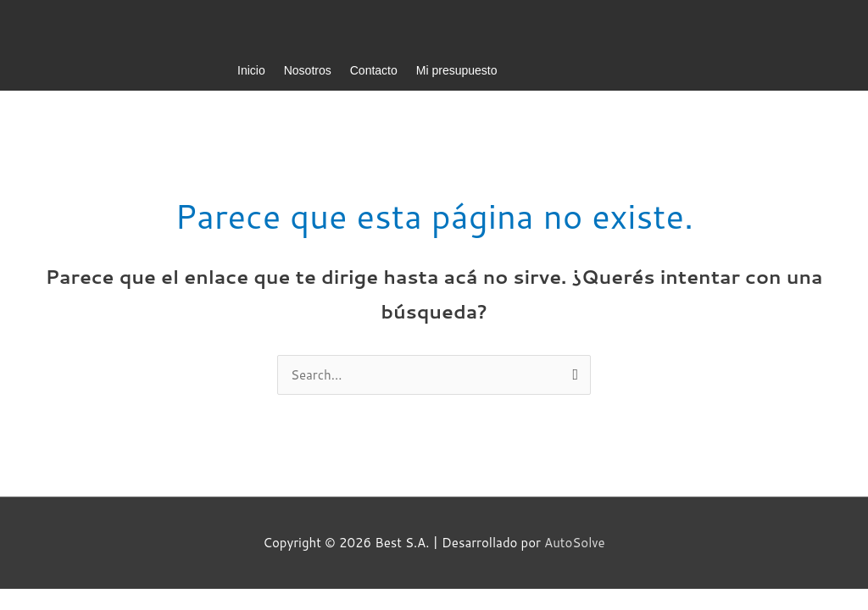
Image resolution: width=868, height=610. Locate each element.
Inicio (251, 70)
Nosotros (308, 70)
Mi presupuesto (457, 70)
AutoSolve (575, 543)
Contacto (374, 70)
